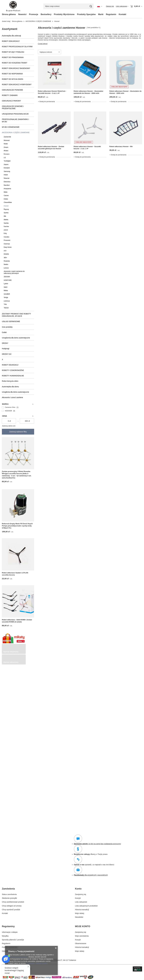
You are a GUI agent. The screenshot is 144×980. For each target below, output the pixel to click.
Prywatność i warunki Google (37, 963)
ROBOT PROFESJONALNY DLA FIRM (17, 47)
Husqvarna (7, 189)
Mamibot (7, 185)
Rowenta (7, 261)
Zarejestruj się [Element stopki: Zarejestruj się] (81, 894)
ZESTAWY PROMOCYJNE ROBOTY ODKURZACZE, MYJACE (16, 315)
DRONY (5, 343)
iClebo (6, 199)
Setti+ (6, 287)
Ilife (5, 216)
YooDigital (7, 161)
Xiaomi (6, 164)
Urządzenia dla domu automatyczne (16, 338)
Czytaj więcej (43, 44)
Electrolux (7, 182)
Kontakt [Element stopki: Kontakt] (5, 913)
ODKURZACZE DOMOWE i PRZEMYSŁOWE (13, 107)
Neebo (6, 264)
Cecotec (7, 237)
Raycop (6, 209)
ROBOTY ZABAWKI (10, 95)
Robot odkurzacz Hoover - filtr (121, 146)
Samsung (7, 171)
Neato (6, 144)
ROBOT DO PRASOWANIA (13, 57)
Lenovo (6, 268)
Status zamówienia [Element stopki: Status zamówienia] (9, 894)
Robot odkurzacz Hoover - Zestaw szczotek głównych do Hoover (51, 148)
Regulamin (111, 14)
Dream (6, 147)
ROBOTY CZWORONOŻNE (13, 370)
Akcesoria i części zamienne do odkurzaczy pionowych (14, 272)
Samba (6, 223)
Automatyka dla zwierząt (11, 36)
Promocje (34, 14)
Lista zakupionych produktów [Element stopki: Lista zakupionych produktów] (86, 906)
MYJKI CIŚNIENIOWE (11, 127)
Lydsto (6, 284)
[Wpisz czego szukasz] (68, 6)
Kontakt (123, 14)
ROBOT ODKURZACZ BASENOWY (16, 68)
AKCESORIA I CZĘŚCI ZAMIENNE (38, 21)
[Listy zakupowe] (122, 6)
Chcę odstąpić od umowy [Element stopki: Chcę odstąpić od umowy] (12, 906)
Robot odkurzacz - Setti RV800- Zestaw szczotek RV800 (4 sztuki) (17, 621)
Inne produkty (7, 327)
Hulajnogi (6, 349)
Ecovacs (7, 154)
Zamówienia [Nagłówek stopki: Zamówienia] (8, 889)
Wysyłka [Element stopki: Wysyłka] (5, 936)
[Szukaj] (91, 6)
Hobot (6, 175)
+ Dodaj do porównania (46, 102)
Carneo (6, 195)
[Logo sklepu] (13, 6)
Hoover (6, 206)
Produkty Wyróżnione (64, 14)
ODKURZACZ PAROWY (11, 101)
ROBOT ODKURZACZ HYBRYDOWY (17, 85)
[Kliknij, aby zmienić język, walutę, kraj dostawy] (100, 6)
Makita (6, 220)
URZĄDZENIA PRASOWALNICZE (15, 114)
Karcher (6, 227)
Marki (101, 14)
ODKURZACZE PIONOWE (12, 90)
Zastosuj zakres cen (9, 426)
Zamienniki (7, 137)
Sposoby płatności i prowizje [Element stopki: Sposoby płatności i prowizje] (13, 940)
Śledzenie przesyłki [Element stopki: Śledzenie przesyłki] (9, 898)
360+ (5, 258)
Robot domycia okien (10, 381)
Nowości (22, 14)
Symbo (6, 213)
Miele (6, 192)
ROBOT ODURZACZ (10, 365)
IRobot (6, 151)
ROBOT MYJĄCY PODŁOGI (13, 52)
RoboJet (7, 178)
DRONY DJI (7, 354)
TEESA (6, 308)
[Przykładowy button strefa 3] (14, 664)
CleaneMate (8, 202)
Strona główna (9, 14)
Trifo (5, 304)
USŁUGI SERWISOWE (11, 321)
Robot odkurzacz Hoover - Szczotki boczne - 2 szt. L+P (87, 148)
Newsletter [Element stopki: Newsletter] (79, 917)
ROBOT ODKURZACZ (11, 41)
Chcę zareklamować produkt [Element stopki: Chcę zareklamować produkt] (13, 902)
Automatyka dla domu (10, 387)
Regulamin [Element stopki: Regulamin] (6, 943)
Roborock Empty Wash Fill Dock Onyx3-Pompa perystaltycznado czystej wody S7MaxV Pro (17, 526)
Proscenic (7, 240)
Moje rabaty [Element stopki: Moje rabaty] (80, 913)
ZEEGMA (7, 277)
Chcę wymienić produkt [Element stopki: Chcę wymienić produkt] (11, 910)
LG (5, 158)
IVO (5, 251)
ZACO (6, 230)
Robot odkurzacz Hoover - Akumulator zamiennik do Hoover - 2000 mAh (89, 92)
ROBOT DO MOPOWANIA (12, 74)
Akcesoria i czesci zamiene (12, 397)
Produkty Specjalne (86, 14)
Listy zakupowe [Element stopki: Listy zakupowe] (81, 902)
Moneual (7, 140)
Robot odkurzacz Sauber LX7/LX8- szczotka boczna (15, 574)
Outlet (4, 332)
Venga (6, 297)
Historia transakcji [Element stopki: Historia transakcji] (82, 910)
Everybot (7, 168)
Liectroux (7, 301)
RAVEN (6, 254)
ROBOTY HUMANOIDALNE (13, 376)
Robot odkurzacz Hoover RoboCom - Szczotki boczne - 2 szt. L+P (52, 92)
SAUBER (7, 294)
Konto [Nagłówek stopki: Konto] (78, 889)
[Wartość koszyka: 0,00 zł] (136, 6)
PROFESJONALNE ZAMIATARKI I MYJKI (15, 120)
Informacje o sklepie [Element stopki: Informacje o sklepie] (10, 932)
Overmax (7, 244)
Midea (6, 291)
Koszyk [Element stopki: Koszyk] (78, 898)
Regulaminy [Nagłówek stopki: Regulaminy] (8, 926)
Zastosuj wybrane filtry (18, 432)
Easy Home (8, 247)
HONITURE (8, 280)
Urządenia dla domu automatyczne (15, 392)
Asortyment (10, 29)
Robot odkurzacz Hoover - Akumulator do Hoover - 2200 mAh (125, 92)
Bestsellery (46, 14)
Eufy (5, 233)
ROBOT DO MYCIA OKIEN (12, 79)
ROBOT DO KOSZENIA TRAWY (15, 63)
